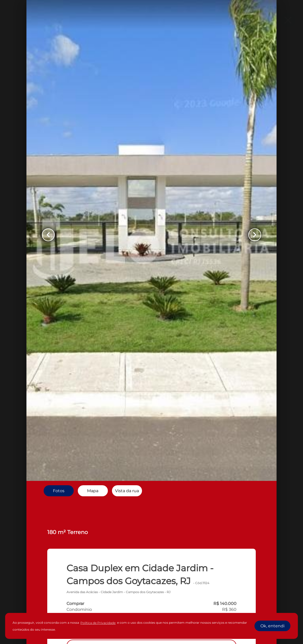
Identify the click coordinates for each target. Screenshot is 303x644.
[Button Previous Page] (48, 235)
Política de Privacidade (98, 623)
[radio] (59, 491)
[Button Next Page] (255, 235)
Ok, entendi (272, 626)
